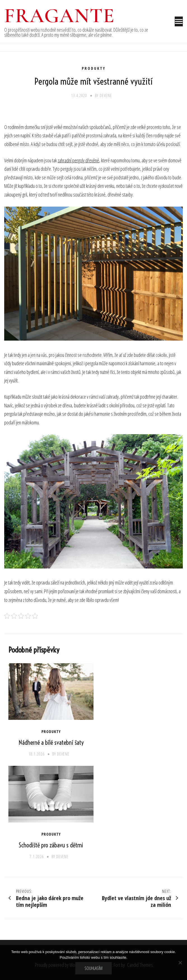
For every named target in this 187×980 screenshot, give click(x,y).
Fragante (59, 16)
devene (106, 95)
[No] (180, 963)
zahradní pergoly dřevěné (78, 160)
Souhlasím (93, 968)
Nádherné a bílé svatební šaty (51, 743)
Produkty (94, 68)
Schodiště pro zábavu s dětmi (51, 845)
